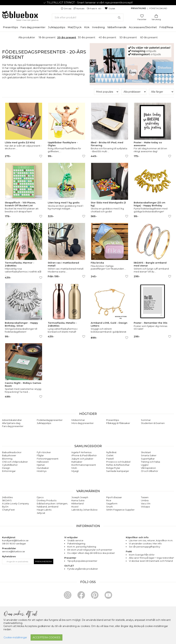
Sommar (146, 420)
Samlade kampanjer (118, 471)
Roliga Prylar (113, 468)
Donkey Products (47, 500)
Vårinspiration (148, 468)
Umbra (145, 500)
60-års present (149, 37)
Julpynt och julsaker (82, 459)
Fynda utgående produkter (83, 569)
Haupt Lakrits (44, 510)
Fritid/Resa (166, 27)
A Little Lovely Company (15, 503)
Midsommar (78, 420)
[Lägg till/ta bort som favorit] (41, 156)
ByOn (5, 507)
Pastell (110, 459)
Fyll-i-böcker (44, 452)
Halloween (43, 462)
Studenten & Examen (153, 423)
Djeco (40, 497)
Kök (87, 27)
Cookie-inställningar (15, 637)
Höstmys (42, 471)
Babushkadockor (12, 452)
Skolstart (146, 452)
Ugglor (145, 465)
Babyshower (9, 455)
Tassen (145, 497)
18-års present (47, 37)
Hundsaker (43, 468)
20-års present (67, 37)
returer (151, 540)
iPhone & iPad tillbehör (84, 455)
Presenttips (10, 27)
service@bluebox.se (13, 551)
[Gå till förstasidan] (20, 16)
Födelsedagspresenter (50, 420)
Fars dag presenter (33, 27)
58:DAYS (7, 500)
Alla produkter (27, 37)
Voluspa (145, 507)
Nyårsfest (111, 452)
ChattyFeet (8, 510)
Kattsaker (77, 462)
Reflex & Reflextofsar (118, 465)
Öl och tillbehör (150, 471)
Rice (109, 500)
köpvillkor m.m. (165, 540)
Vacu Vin (146, 503)
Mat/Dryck (75, 27)
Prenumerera (43, 561)
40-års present (107, 37)
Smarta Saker (149, 455)
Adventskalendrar (12, 420)
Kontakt (79, 9)
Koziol (75, 507)
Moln (74, 468)
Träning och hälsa (150, 462)
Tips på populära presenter (82, 561)
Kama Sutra (78, 500)
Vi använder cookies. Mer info (145, 544)
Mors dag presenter (83, 423)
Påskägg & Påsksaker (118, 423)
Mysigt (75, 471)
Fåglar (40, 455)
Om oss (66, 9)
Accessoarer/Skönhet (143, 27)
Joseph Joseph (80, 497)
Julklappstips (57, 27)
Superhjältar (148, 459)
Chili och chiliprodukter (15, 462)
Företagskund (158, 8)
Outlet (110, 9)
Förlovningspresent (48, 459)
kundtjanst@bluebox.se (15, 540)
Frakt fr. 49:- (95, 9)
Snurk (109, 507)
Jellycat (41, 513)
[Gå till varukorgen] (156, 16)
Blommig (7, 459)
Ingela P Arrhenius (81, 452)
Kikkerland (78, 503)
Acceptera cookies (46, 637)
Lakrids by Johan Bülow (84, 510)
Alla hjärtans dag (11, 423)
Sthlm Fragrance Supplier (120, 510)
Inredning (98, 27)
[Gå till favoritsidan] (142, 16)
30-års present (87, 37)
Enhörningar (9, 471)
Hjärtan (41, 465)
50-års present (128, 37)
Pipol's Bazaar (114, 497)
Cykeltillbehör (10, 465)
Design (6, 468)
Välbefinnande (117, 27)
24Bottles (7, 497)
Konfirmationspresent (84, 465)
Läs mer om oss (137, 540)
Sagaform (112, 503)
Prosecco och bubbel (118, 462)
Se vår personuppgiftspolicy (145, 547)
